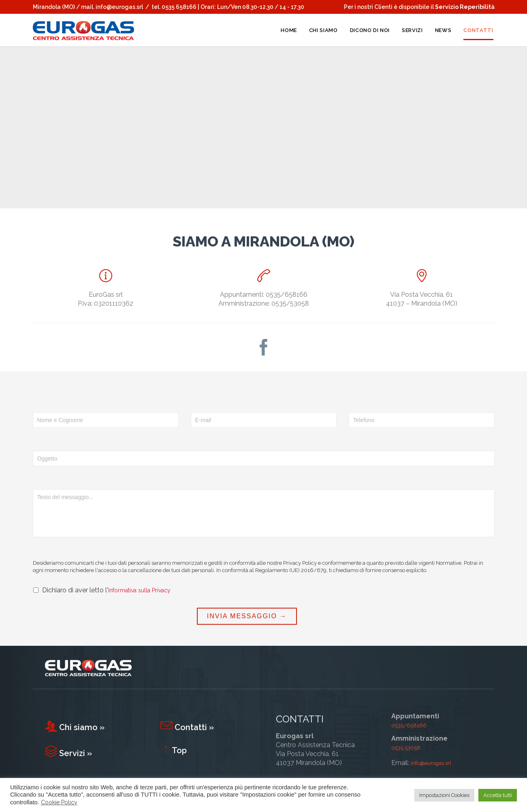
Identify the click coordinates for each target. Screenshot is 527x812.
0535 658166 (179, 7)
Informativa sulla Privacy (139, 623)
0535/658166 (409, 725)
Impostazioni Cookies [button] (444, 795)
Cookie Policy (59, 802)
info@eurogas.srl (119, 7)
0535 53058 (406, 748)
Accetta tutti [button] (498, 795)
